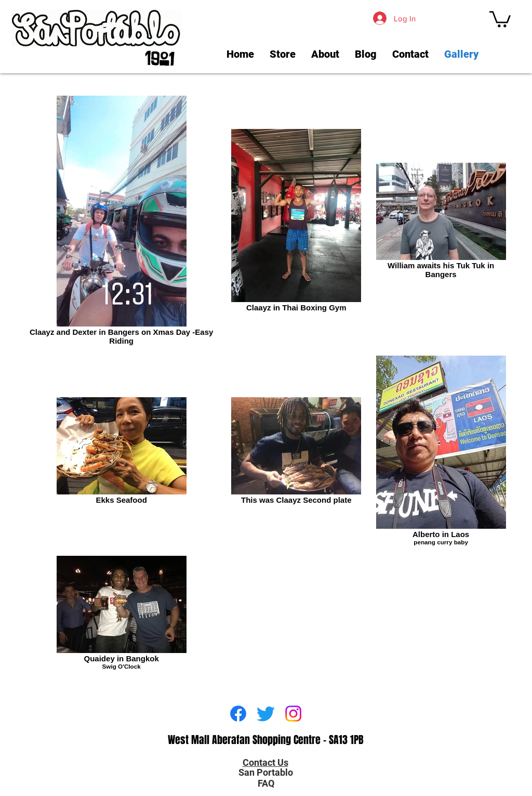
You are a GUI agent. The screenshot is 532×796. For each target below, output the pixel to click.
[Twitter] (266, 714)
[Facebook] (238, 714)
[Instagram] (293, 714)
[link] (500, 18)
